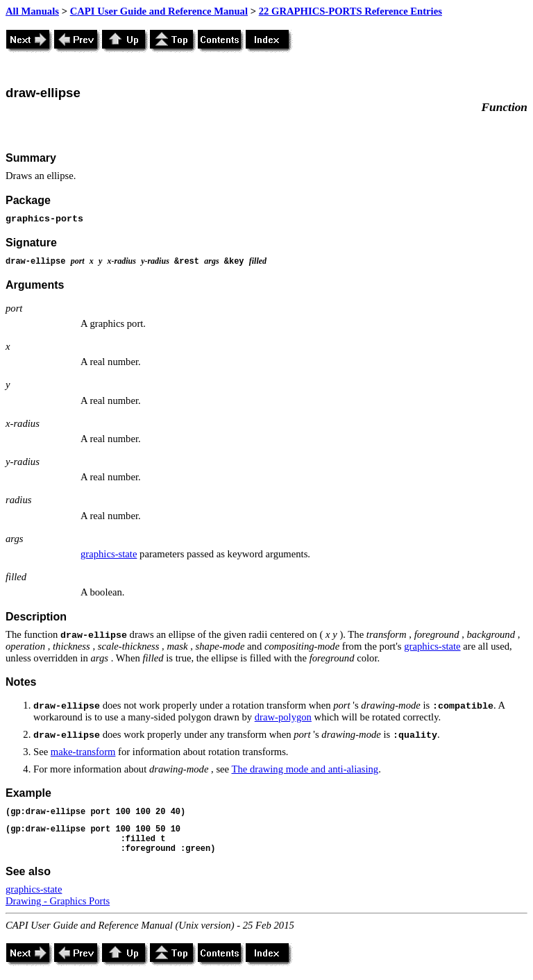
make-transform (83, 752)
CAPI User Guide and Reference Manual (159, 11)
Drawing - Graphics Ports (58, 901)
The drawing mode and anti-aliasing (305, 769)
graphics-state (109, 554)
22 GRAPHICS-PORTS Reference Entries (350, 11)
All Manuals (32, 11)
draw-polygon (283, 717)
